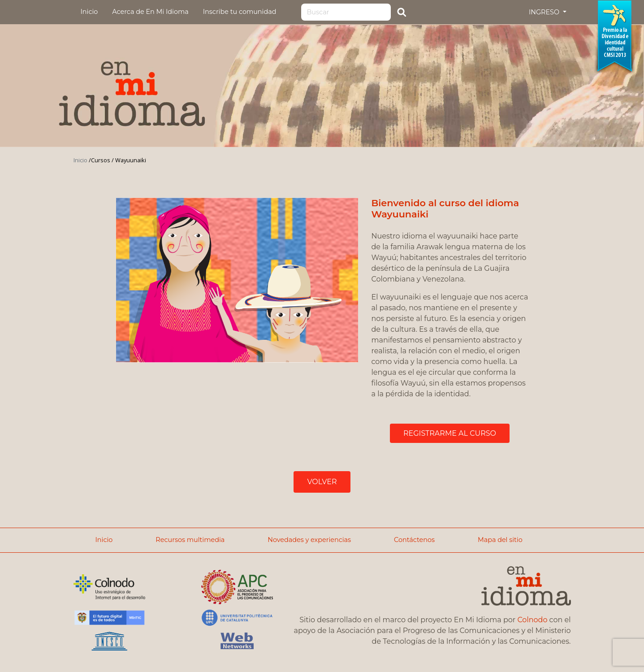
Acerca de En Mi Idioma (150, 12)
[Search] (346, 12)
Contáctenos (414, 540)
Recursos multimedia (190, 540)
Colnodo (532, 620)
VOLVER (322, 482)
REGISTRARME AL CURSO (450, 433)
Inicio (89, 12)
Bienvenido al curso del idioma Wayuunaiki (445, 208)
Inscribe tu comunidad (240, 12)
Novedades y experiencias (309, 540)
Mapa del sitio (500, 540)
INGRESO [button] (545, 12)
